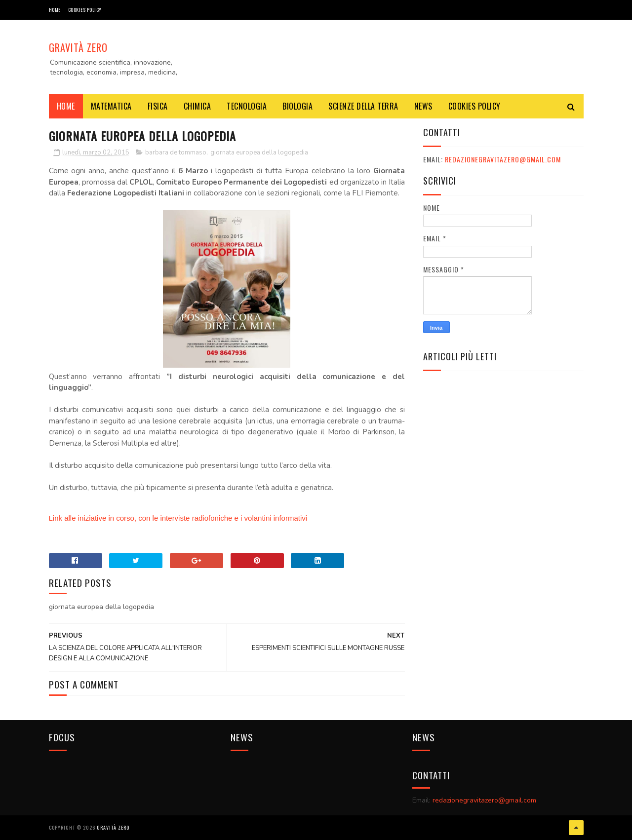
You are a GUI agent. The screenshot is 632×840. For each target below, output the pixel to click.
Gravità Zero (78, 47)
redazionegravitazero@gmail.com (503, 159)
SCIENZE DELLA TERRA (363, 106)
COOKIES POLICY (85, 10)
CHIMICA (197, 106)
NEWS (423, 106)
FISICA (158, 106)
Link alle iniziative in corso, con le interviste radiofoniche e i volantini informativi (178, 518)
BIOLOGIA (297, 106)
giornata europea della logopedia (259, 153)
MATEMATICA (111, 106)
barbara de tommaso (176, 153)
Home (55, 10)
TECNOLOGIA (247, 106)
